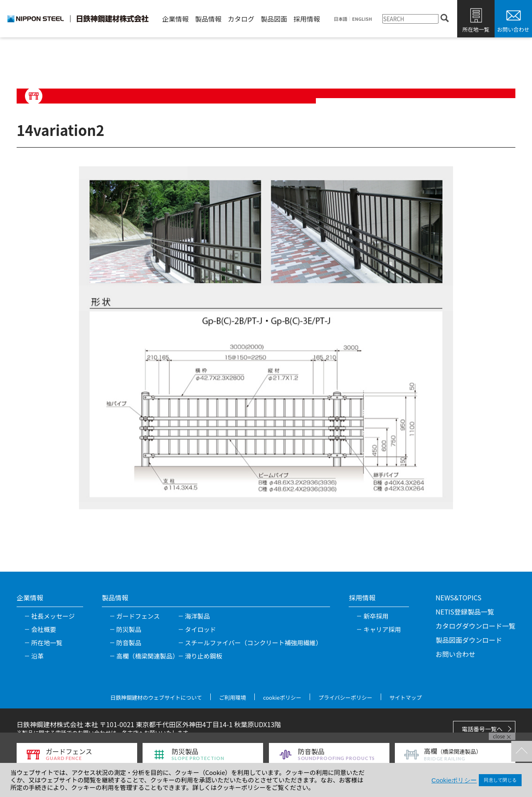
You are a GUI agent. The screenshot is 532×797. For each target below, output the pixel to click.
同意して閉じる (500, 780)
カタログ (241, 19)
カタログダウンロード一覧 (475, 626)
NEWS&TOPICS (458, 597)
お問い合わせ (513, 29)
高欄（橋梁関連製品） (148, 656)
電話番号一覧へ (482, 729)
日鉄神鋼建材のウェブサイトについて (156, 697)
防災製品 (129, 629)
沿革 (37, 656)
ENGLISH (362, 19)
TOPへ (522, 751)
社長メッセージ (53, 616)
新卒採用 (376, 616)
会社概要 (44, 629)
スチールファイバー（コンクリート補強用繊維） (254, 643)
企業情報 (175, 19)
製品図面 (274, 19)
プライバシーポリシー (345, 697)
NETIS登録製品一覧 (465, 612)
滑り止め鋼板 (204, 656)
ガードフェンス (138, 616)
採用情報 (307, 19)
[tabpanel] (266, 338)
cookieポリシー (282, 697)
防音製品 (129, 643)
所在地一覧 (476, 29)
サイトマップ (406, 697)
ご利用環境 (233, 697)
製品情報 (208, 19)
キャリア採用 (382, 629)
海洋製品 (197, 616)
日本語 (341, 19)
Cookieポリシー (454, 780)
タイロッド (201, 629)
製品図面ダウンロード (469, 640)
